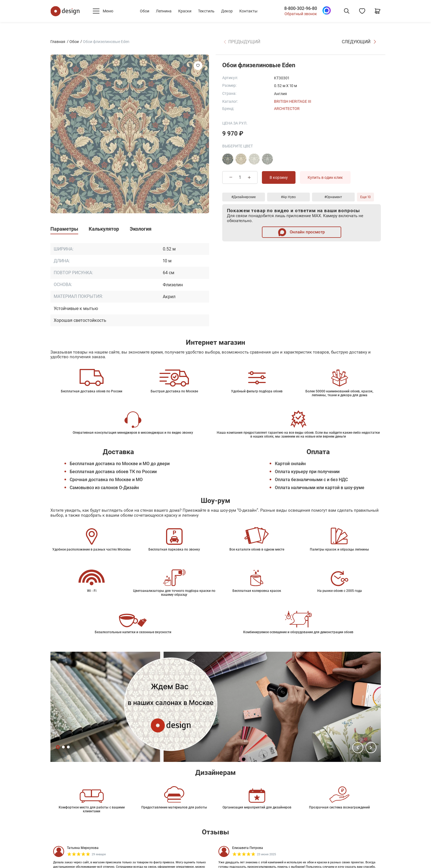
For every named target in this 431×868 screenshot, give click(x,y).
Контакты (248, 11)
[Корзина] (378, 11)
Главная (58, 42)
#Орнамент (333, 197)
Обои (145, 11)
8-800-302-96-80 (301, 9)
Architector (287, 109)
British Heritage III (293, 101)
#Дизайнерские (243, 197)
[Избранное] (362, 11)
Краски (185, 11)
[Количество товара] (240, 177)
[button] (358, 748)
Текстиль (206, 11)
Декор (227, 11)
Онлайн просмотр (301, 232)
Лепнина (164, 11)
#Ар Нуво (288, 197)
